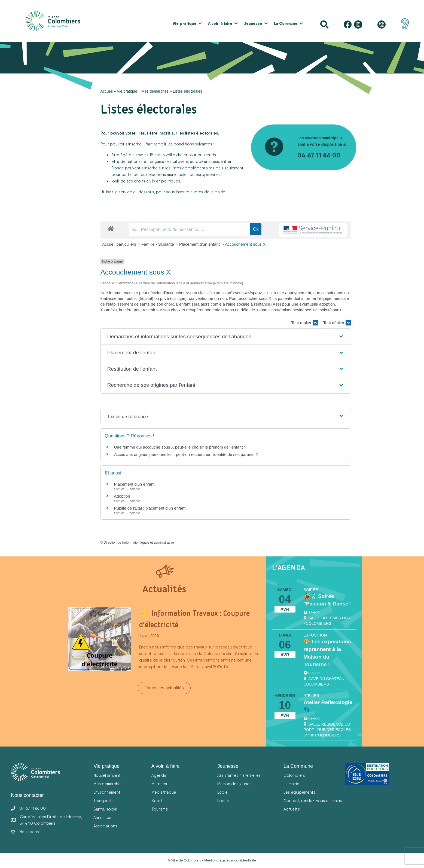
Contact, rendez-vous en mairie (313, 801)
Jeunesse (253, 23)
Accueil (107, 91)
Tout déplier (337, 323)
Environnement (107, 792)
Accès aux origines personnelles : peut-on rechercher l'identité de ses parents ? (186, 454)
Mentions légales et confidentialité (230, 860)
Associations (105, 826)
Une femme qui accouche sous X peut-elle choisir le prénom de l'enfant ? (180, 447)
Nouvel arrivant (107, 775)
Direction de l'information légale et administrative (139, 543)
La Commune (286, 23)
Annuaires (102, 817)
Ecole (222, 792)
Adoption (122, 496)
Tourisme (160, 809)
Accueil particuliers (120, 244)
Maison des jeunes (234, 784)
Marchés (159, 784)
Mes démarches (155, 91)
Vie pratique (184, 23)
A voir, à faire (220, 23)
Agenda (159, 775)
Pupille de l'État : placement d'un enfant (150, 508)
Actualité (292, 809)
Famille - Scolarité (158, 244)
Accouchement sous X (245, 244)
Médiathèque (164, 792)
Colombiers (294, 775)
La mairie (291, 784)
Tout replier (304, 323)
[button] (200, 23)
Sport (157, 801)
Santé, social (105, 809)
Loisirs (223, 801)
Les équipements (299, 792)
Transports (103, 801)
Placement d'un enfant (200, 244)
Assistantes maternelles (239, 775)
